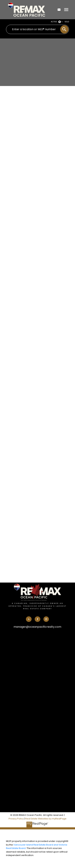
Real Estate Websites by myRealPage (46, 819)
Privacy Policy (16, 819)
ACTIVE (54, 22)
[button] (29, 619)
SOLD (67, 22)
